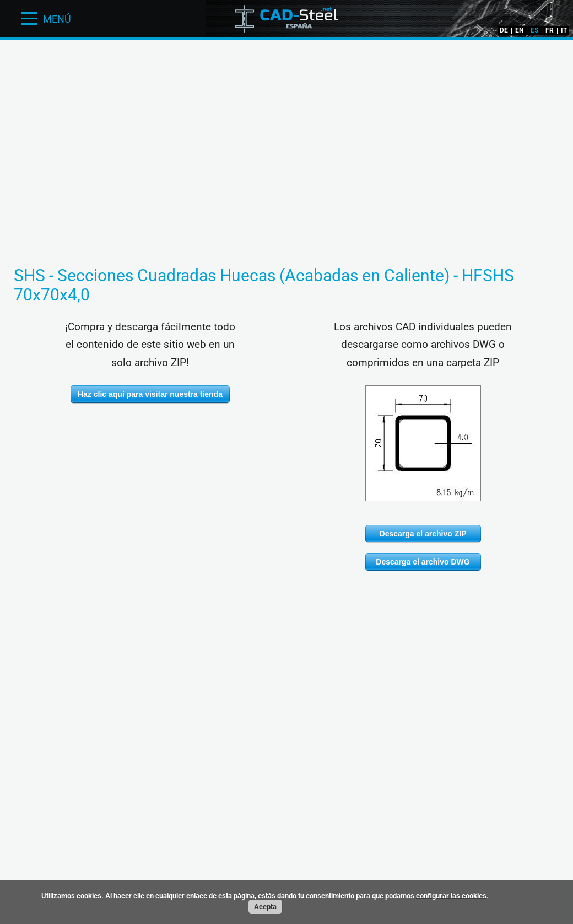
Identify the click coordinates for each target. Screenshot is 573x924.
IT (564, 30)
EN (519, 30)
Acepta (265, 907)
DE (504, 30)
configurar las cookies (451, 896)
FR (550, 30)
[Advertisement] (286, 74)
